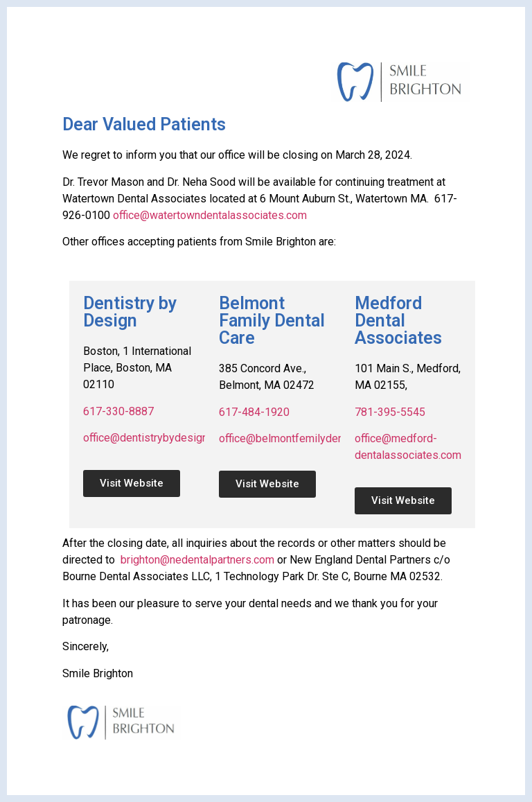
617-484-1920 (254, 412)
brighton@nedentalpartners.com (197, 560)
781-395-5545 (390, 412)
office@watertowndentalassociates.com (210, 215)
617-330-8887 (118, 411)
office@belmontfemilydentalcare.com (309, 438)
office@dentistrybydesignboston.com (174, 438)
